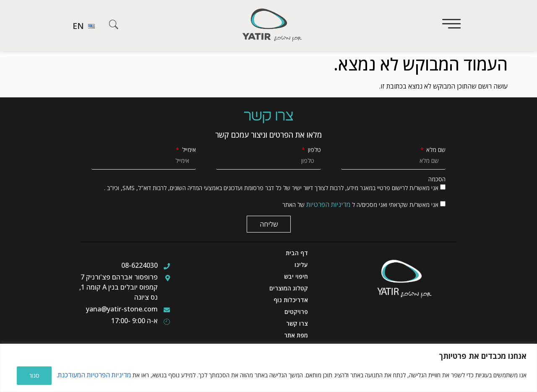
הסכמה (437, 179)
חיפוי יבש (296, 276)
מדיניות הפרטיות (328, 204)
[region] (268, 368)
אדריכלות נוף (291, 300)
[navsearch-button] (114, 26)
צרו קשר (297, 323)
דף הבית (297, 253)
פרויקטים (296, 312)
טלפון (314, 150)
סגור (34, 375)
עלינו (301, 265)
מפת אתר (296, 335)
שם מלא (435, 150)
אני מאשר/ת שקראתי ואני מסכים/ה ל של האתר (360, 205)
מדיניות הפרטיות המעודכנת (94, 375)
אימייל (188, 150)
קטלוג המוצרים (289, 288)
